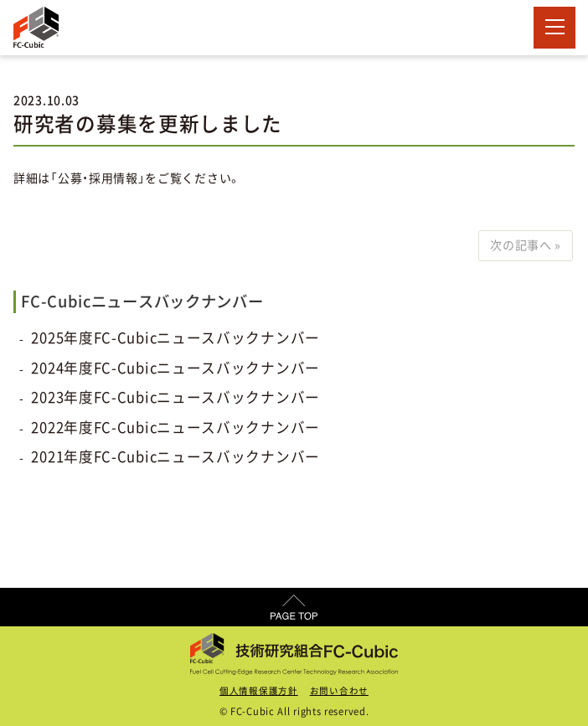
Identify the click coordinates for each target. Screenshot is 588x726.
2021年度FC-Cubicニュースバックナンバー (175, 457)
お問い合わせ (339, 691)
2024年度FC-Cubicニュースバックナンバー (175, 368)
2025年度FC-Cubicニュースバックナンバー (175, 338)
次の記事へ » (526, 245)
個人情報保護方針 (259, 691)
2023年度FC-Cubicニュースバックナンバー (175, 397)
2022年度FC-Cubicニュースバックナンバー (175, 427)
